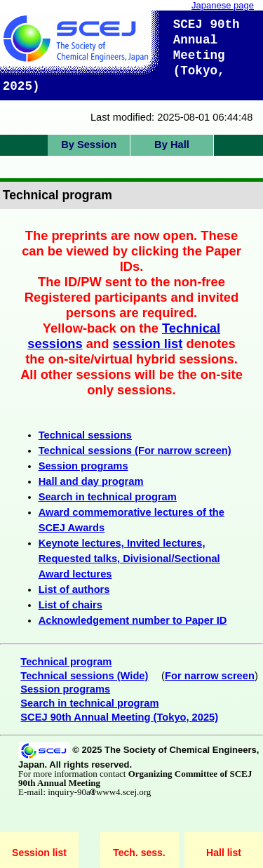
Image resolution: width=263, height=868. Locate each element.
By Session (89, 145)
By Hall (172, 145)
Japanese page (223, 5)
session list (148, 343)
